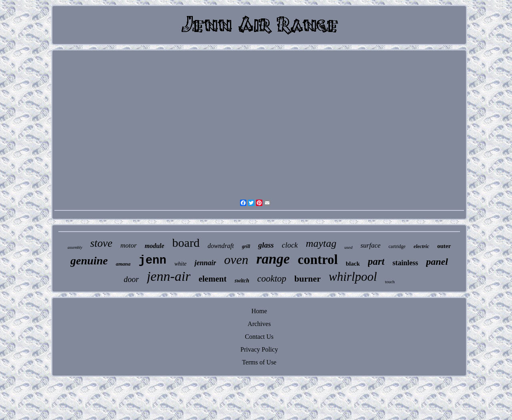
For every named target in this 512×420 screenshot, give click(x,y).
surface (370, 245)
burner (308, 279)
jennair (205, 263)
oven (236, 260)
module (155, 246)
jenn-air (169, 276)
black (353, 264)
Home (259, 311)
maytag (321, 243)
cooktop (272, 279)
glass (266, 245)
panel (437, 262)
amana (123, 264)
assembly (75, 247)
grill (246, 246)
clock (290, 245)
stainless (405, 263)
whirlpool (353, 277)
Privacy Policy (259, 349)
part (376, 261)
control (318, 260)
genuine (89, 261)
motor (129, 245)
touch (390, 282)
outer (444, 246)
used (348, 247)
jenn (152, 261)
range (273, 259)
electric (421, 246)
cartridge (397, 246)
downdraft (221, 246)
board (186, 243)
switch (242, 281)
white (180, 264)
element (212, 279)
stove (101, 243)
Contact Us (259, 337)
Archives (259, 324)
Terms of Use (259, 362)
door (131, 279)
